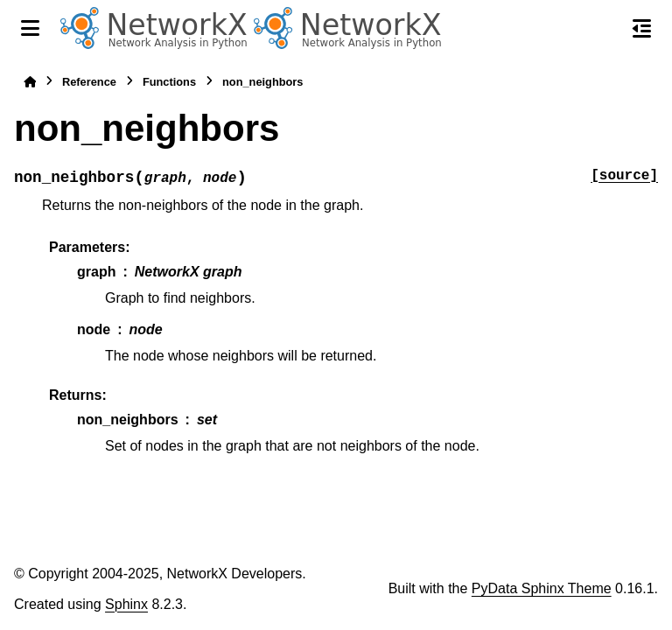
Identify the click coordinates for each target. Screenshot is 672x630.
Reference (89, 82)
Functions (169, 82)
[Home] (30, 82)
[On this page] (642, 28)
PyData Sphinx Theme (542, 588)
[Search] (605, 29)
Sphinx (126, 604)
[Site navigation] (30, 28)
